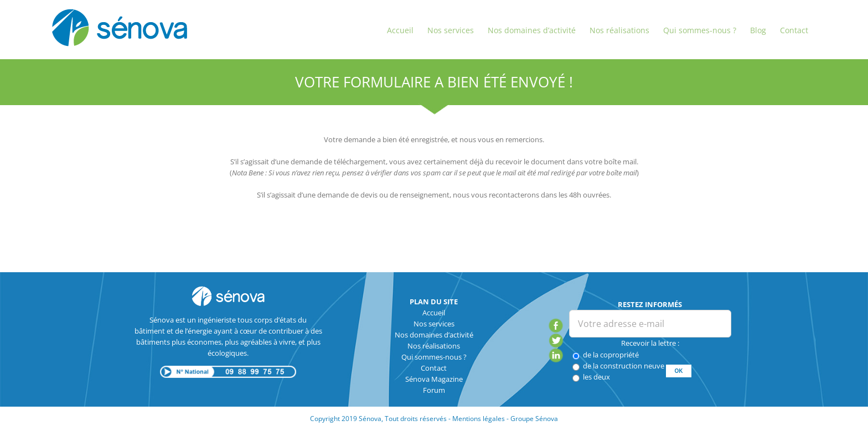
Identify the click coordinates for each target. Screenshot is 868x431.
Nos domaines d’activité (434, 335)
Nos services (434, 324)
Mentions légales (479, 419)
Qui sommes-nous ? (434, 357)
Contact (434, 368)
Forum (434, 390)
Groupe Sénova (534, 419)
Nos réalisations (434, 346)
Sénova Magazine (434, 379)
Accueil (434, 313)
